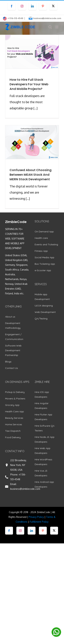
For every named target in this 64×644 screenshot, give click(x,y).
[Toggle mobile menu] (57, 27)
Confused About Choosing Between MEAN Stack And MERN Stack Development (31, 175)
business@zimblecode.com (47, 18)
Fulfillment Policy (39, 522)
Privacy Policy (36, 517)
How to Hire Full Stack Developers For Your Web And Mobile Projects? (29, 84)
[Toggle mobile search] (50, 27)
